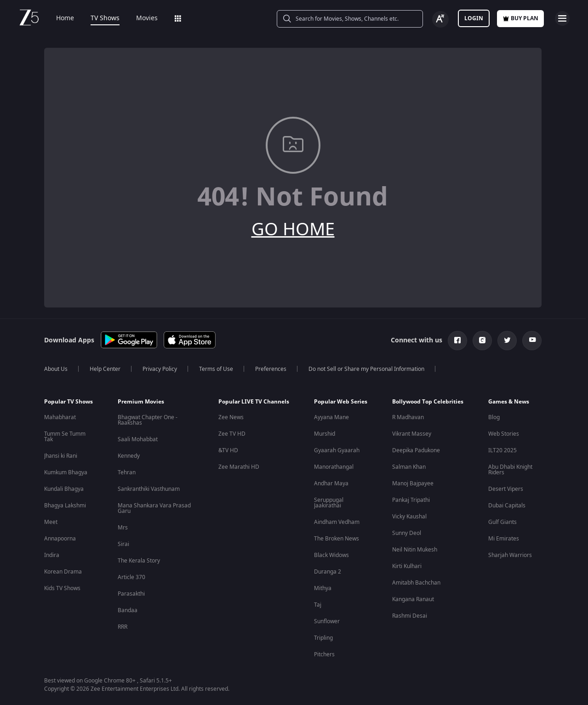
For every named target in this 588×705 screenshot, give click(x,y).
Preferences (271, 369)
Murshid (325, 434)
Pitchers (324, 654)
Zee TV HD (232, 434)
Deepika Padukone (416, 450)
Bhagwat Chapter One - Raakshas (148, 420)
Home (59, 18)
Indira (52, 555)
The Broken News (337, 539)
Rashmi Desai (410, 616)
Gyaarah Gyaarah (337, 450)
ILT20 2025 (502, 450)
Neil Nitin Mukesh (415, 550)
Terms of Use (216, 369)
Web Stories (504, 434)
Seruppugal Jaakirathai (329, 503)
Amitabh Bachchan (416, 583)
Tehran (127, 472)
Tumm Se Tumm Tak (65, 437)
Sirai (123, 544)
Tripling (323, 638)
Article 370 (131, 577)
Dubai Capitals (507, 506)
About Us (56, 369)
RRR (123, 627)
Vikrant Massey (412, 434)
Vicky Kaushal (409, 517)
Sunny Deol (407, 533)
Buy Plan (520, 18)
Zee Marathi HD (239, 467)
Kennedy (129, 456)
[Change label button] (440, 19)
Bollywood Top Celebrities (428, 402)
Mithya (323, 588)
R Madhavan (408, 417)
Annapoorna (60, 539)
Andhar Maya (331, 483)
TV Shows (99, 18)
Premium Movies (141, 402)
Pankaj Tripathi (411, 500)
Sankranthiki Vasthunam (149, 489)
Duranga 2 (328, 572)
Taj (318, 605)
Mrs (123, 528)
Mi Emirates (504, 539)
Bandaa (128, 610)
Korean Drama (63, 572)
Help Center (105, 369)
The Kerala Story (139, 561)
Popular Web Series (341, 402)
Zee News (231, 417)
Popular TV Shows (69, 402)
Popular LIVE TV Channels (254, 402)
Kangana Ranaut (413, 599)
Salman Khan (409, 467)
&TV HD (228, 450)
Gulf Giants (502, 522)
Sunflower (327, 621)
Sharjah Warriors (510, 555)
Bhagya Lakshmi (65, 506)
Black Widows (331, 555)
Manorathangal (334, 467)
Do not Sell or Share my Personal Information (366, 369)
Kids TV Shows (62, 588)
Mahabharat (60, 417)
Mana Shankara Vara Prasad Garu (154, 508)
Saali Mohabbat (138, 439)
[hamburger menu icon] (562, 18)
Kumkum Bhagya (66, 472)
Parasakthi (131, 594)
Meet (51, 522)
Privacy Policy (160, 369)
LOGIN (474, 18)
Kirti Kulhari (407, 566)
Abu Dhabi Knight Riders (510, 470)
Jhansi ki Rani (61, 456)
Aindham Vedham (337, 522)
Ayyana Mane (331, 417)
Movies (140, 18)
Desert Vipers (506, 489)
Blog (494, 417)
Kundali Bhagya (64, 489)
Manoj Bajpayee (413, 483)
